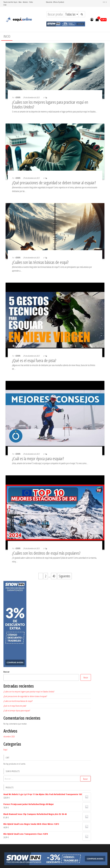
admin (18, 97)
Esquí (5, 750)
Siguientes (65, 576)
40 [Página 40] (54, 576)
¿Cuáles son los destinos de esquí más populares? (46, 553)
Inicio (7, 36)
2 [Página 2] (46, 576)
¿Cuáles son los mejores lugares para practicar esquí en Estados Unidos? (50, 104)
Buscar (6, 672)
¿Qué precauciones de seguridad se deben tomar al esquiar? (54, 183)
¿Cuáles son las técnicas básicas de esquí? (40, 262)
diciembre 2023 (9, 736)
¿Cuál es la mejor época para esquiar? (38, 458)
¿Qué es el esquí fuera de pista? (34, 360)
